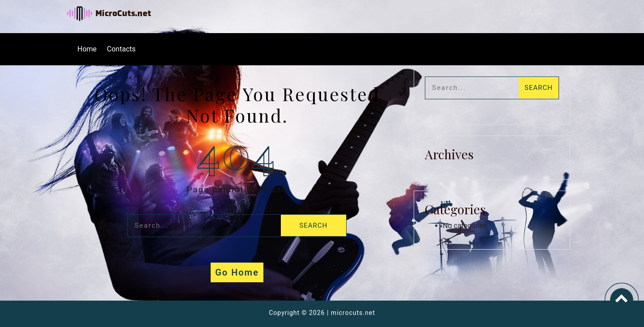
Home (87, 49)
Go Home (237, 272)
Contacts (121, 49)
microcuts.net (353, 313)
